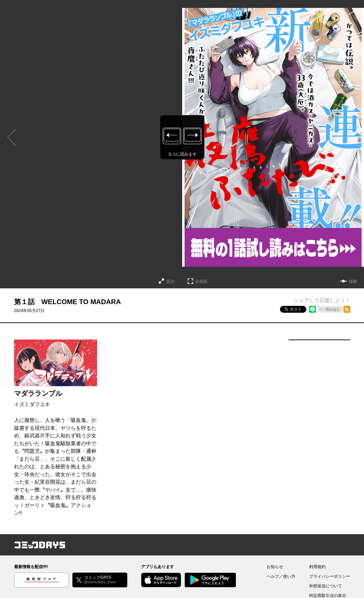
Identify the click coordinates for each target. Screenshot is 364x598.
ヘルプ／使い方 (281, 576)
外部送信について (326, 586)
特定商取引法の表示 (328, 596)
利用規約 (317, 567)
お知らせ (275, 567)
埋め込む (333, 309)
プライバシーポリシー (330, 576)
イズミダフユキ (32, 404)
